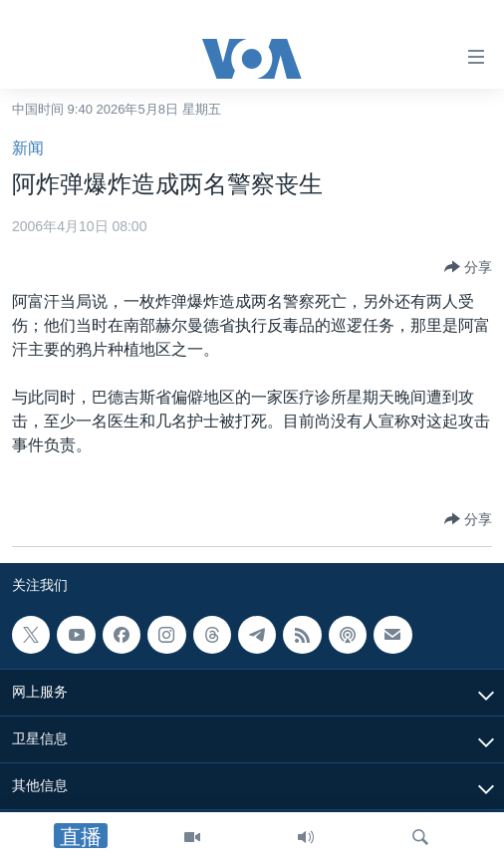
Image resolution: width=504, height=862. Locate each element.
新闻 (28, 148)
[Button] (468, 267)
